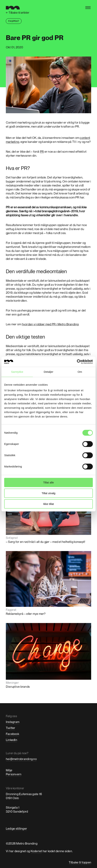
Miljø (9, 770)
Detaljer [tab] (49, 372)
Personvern (14, 774)
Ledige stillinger (16, 828)
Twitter (11, 728)
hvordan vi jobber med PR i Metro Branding (50, 324)
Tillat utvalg (48, 493)
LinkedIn (11, 740)
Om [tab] (80, 372)
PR (42, 151)
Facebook (12, 734)
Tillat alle (49, 482)
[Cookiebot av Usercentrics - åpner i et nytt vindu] (77, 362)
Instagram (13, 722)
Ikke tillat (48, 504)
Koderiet (36, 851)
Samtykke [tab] (17, 372)
